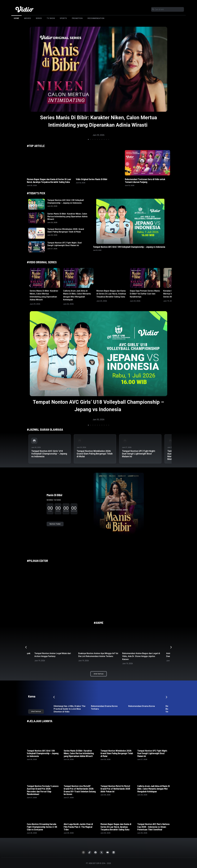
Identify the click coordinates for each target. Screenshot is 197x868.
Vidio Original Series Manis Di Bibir (92, 179)
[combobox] (168, 9)
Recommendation (96, 18)
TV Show (51, 18)
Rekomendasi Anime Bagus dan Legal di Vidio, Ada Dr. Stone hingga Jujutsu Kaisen (141, 656)
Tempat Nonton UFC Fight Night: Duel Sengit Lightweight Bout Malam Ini (65, 244)
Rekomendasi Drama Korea (142, 706)
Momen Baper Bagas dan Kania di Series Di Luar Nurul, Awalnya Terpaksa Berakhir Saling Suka (49, 181)
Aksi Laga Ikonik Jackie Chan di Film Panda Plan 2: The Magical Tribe (78, 827)
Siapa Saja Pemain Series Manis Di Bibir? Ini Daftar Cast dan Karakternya (145, 294)
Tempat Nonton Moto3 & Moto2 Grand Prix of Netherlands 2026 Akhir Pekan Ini (115, 789)
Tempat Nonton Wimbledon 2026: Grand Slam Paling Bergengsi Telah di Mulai (66, 230)
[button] (88, 139)
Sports (63, 18)
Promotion (77, 18)
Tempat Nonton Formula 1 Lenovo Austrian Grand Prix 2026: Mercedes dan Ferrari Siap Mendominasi (43, 790)
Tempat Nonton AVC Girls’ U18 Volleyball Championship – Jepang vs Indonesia (66, 201)
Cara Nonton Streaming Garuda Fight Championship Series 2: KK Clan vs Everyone (42, 827)
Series (39, 18)
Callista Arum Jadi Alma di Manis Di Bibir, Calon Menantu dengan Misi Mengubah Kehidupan (154, 789)
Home (16, 18)
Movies (27, 18)
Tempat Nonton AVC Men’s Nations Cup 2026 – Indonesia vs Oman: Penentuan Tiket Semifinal (153, 827)
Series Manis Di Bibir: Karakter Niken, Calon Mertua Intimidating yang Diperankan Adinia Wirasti (67, 216)
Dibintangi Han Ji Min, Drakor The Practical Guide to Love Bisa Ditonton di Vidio (70, 709)
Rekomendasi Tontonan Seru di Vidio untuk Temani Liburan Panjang (145, 181)
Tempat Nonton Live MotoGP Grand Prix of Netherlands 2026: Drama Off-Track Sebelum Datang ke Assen (80, 790)
